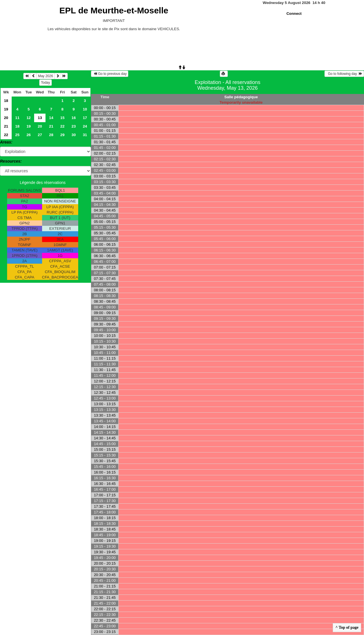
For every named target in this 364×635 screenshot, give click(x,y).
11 (17, 118)
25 (17, 135)
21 (6, 126)
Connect (294, 14)
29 (62, 135)
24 (85, 126)
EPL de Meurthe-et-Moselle (114, 10)
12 (29, 118)
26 (29, 135)
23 (74, 126)
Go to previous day (110, 74)
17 (85, 118)
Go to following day (344, 74)
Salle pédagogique (241, 97)
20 (6, 118)
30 (74, 135)
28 (51, 135)
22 (62, 126)
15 (62, 118)
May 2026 (46, 76)
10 (85, 109)
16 (74, 118)
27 (40, 135)
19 (6, 109)
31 (85, 135)
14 (51, 118)
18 (6, 101)
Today (45, 83)
